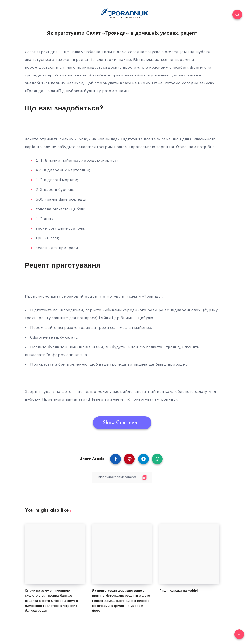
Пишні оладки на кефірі (178, 591)
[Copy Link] (122, 477)
